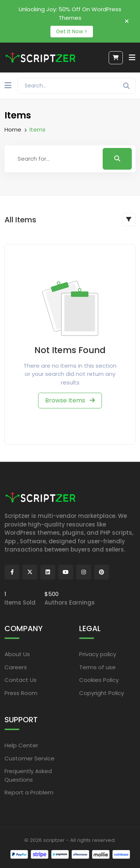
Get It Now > (72, 31)
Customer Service (29, 758)
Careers (16, 667)
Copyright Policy (102, 693)
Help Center (21, 745)
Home (13, 129)
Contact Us (21, 680)
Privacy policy (98, 654)
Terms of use (97, 667)
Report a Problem (29, 792)
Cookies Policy (99, 680)
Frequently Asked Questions (28, 775)
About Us (17, 654)
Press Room (21, 693)
